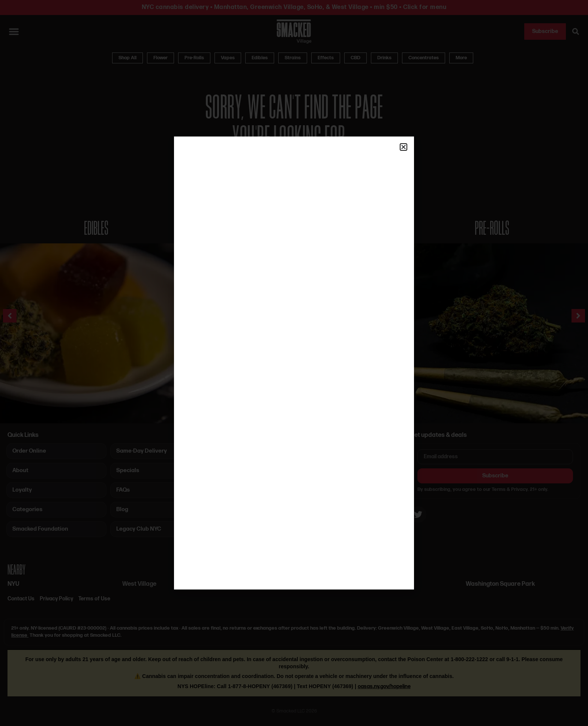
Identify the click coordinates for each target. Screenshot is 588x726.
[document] (294, 363)
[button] (403, 147)
